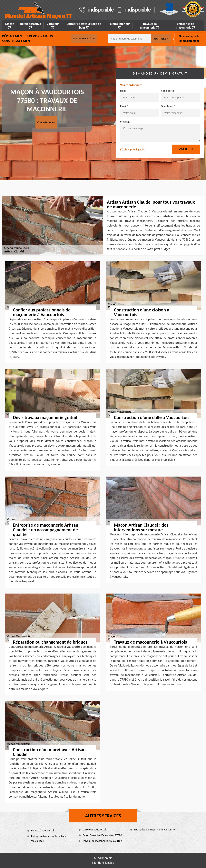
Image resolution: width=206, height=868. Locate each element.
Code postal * (169, 91)
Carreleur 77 (53, 26)
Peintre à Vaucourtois (43, 831)
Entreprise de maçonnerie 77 (186, 26)
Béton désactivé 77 (31, 26)
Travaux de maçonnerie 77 (150, 26)
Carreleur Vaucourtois (95, 830)
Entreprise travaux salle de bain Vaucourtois (49, 839)
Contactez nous (46, 122)
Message (125, 122)
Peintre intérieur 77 (119, 26)
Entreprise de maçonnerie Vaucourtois (155, 830)
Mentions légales (103, 863)
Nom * (124, 91)
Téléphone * (168, 106)
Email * (124, 106)
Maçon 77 (10, 26)
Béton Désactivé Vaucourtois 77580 (102, 835)
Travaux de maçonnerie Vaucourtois (102, 841)
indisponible (101, 10)
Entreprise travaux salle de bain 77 (84, 26)
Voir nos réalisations (84, 38)
